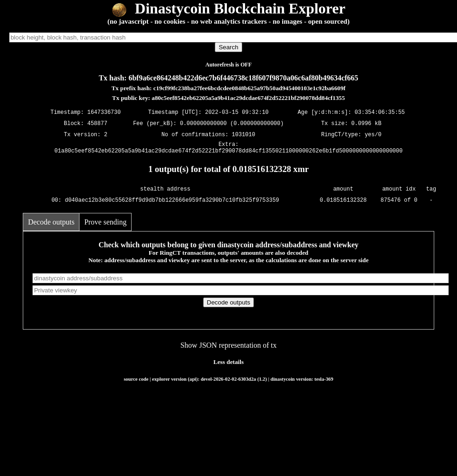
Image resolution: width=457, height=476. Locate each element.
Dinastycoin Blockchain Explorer (228, 8)
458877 (97, 123)
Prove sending (105, 225)
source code (136, 382)
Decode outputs (51, 225)
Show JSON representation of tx (228, 348)
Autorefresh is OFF (229, 65)
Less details (228, 365)
